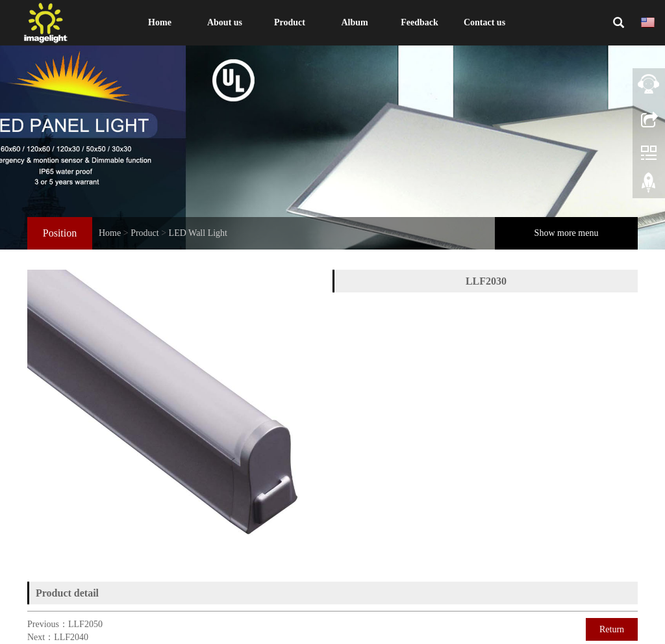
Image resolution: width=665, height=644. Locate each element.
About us (225, 22)
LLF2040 (71, 637)
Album (354, 22)
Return (612, 629)
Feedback (420, 22)
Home (160, 22)
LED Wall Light (198, 233)
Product (290, 22)
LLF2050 (85, 624)
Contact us (484, 22)
